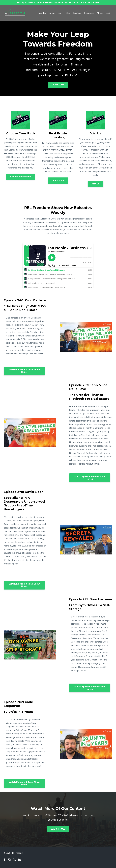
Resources (89, 13)
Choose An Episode (21, 177)
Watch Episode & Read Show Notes (24, 371)
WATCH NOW (58, 829)
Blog (68, 13)
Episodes (42, 13)
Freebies (77, 13)
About (100, 13)
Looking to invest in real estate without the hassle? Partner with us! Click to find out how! (58, 2)
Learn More (58, 85)
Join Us (95, 184)
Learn (60, 13)
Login (108, 13)
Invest (52, 13)
